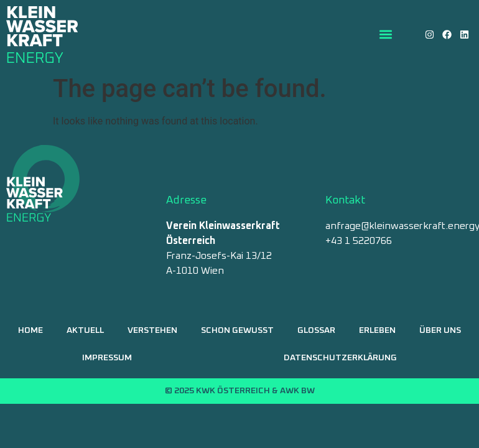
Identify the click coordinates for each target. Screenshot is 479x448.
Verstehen (152, 330)
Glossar (316, 330)
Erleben (377, 330)
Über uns (440, 330)
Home (30, 330)
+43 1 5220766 (359, 241)
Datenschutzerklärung (340, 358)
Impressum (107, 358)
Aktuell (85, 330)
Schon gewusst (237, 330)
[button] (386, 35)
